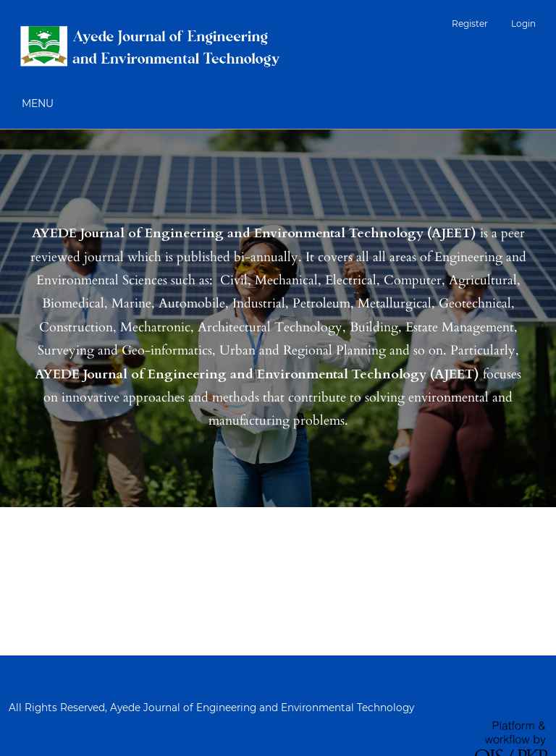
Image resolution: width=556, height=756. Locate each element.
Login (523, 24)
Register (470, 24)
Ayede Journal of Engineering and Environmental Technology (262, 708)
